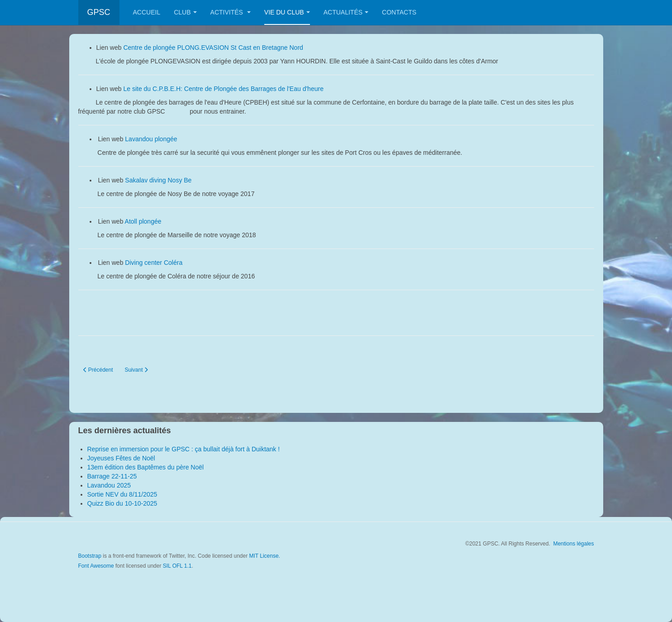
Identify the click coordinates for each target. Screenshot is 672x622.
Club (185, 12)
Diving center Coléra (155, 263)
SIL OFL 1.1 (177, 566)
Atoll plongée (144, 221)
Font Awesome (96, 566)
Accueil (147, 12)
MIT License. (264, 556)
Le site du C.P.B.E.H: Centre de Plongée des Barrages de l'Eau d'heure (224, 89)
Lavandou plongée (151, 139)
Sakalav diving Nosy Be (158, 180)
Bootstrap (90, 556)
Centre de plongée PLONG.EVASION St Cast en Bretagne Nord (213, 48)
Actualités (346, 12)
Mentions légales (573, 544)
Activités (231, 12)
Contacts (399, 12)
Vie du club (287, 12)
